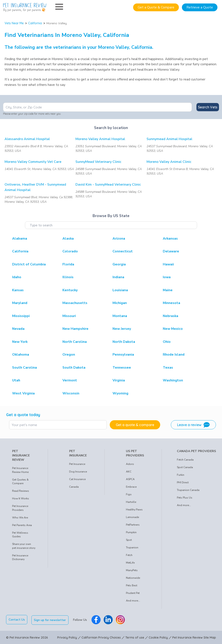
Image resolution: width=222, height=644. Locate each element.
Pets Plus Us (185, 498)
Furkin (181, 475)
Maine (168, 290)
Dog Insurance (78, 472)
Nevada (18, 329)
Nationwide (133, 578)
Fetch (129, 555)
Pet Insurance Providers (20, 508)
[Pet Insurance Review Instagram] (121, 619)
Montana (120, 316)
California (35, 23)
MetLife (130, 563)
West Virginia (23, 393)
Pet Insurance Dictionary (20, 557)
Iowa (167, 277)
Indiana (118, 277)
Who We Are (20, 518)
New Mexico (173, 329)
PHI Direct (183, 482)
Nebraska (171, 316)
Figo (129, 494)
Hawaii (168, 264)
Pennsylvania (123, 355)
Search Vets (208, 107)
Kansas (18, 290)
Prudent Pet (133, 593)
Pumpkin (131, 532)
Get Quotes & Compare (20, 482)
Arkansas (170, 239)
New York (20, 342)
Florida (68, 264)
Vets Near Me (14, 23)
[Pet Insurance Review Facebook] (96, 619)
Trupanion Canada (188, 490)
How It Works (21, 499)
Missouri (69, 316)
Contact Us (17, 620)
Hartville (131, 502)
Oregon (69, 355)
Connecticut (123, 251)
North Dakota (124, 342)
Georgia (119, 264)
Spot (129, 540)
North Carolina (75, 342)
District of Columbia (29, 264)
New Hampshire (75, 329)
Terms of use (135, 637)
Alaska (68, 239)
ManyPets (132, 570)
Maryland (20, 303)
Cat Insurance (77, 479)
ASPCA (130, 479)
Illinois (68, 277)
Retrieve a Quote (200, 7)
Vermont (70, 380)
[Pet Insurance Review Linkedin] (109, 619)
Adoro (130, 464)
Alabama (20, 239)
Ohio (167, 342)
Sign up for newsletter (51, 620)
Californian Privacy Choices (101, 637)
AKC (129, 472)
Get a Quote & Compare (156, 7)
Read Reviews (21, 491)
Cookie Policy (158, 637)
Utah (16, 380)
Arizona (119, 239)
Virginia (119, 380)
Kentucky (70, 290)
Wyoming (120, 393)
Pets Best (132, 585)
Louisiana (120, 290)
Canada (74, 487)
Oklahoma (21, 355)
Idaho (17, 277)
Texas (168, 368)
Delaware (171, 251)
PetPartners (133, 525)
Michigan (120, 303)
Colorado (70, 251)
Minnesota (171, 303)
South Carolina (24, 368)
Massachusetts (75, 303)
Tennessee (122, 368)
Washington (173, 380)
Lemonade (132, 517)
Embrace (131, 487)
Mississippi (21, 316)
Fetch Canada (185, 460)
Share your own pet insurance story (24, 546)
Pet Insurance (77, 464)
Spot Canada (185, 467)
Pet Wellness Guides (20, 535)
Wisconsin (71, 393)
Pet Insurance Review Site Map (194, 637)
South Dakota (74, 368)
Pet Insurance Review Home (20, 470)
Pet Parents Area (22, 525)
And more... (133, 601)
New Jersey (122, 329)
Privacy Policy (67, 637)
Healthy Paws (134, 510)
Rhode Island (174, 355)
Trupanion (132, 548)
